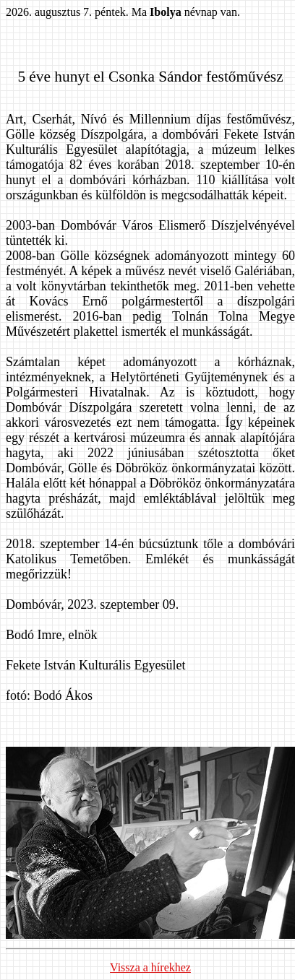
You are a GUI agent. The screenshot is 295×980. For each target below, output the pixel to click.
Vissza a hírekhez (150, 967)
